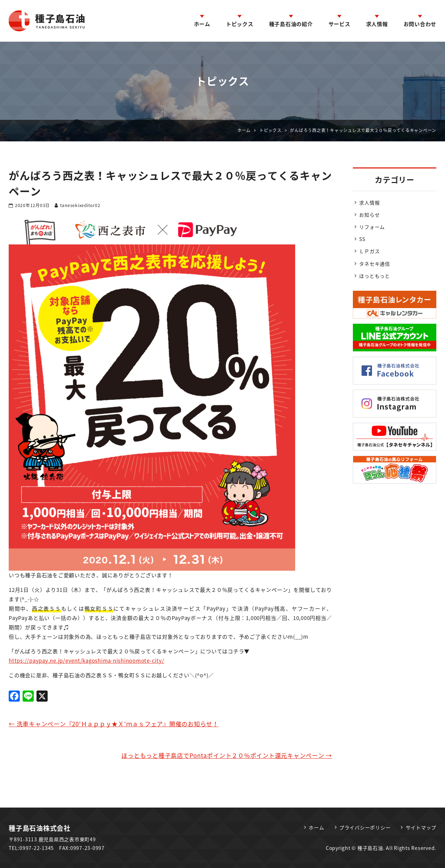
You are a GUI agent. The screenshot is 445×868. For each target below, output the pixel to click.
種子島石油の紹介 (291, 24)
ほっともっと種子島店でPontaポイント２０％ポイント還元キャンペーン (227, 755)
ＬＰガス (369, 251)
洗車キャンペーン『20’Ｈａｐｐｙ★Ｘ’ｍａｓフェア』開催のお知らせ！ (114, 724)
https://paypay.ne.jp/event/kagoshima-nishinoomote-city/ (86, 661)
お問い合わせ (420, 24)
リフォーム (372, 227)
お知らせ (369, 215)
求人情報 (377, 24)
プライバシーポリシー (365, 827)
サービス (339, 24)
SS (362, 239)
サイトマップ (421, 827)
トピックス (240, 24)
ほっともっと (375, 276)
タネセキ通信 (375, 264)
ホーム (202, 24)
